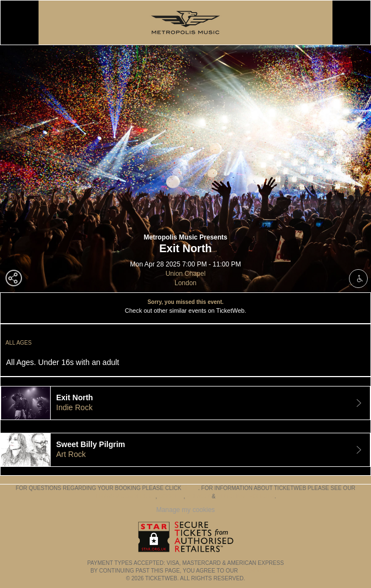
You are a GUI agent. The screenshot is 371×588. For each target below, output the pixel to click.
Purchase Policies (245, 496)
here (190, 488)
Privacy (198, 496)
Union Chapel (186, 274)
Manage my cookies (186, 510)
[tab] (185, 403)
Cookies (171, 496)
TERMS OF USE (260, 571)
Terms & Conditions (125, 496)
